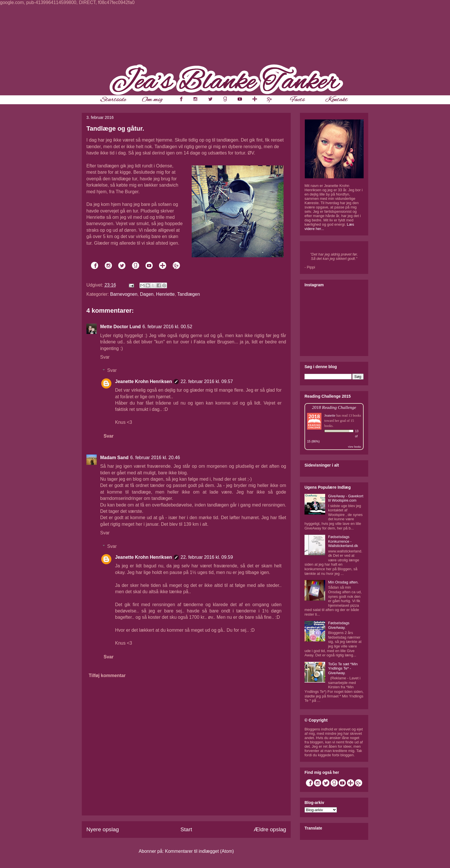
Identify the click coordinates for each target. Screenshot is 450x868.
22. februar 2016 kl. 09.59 (207, 557)
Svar (105, 357)
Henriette (165, 294)
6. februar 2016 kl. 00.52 (167, 327)
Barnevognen (124, 294)
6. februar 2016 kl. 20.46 (155, 458)
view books (354, 447)
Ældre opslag (270, 829)
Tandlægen (188, 294)
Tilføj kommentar (107, 675)
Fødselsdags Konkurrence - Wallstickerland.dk (343, 541)
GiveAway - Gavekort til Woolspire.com (346, 498)
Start (186, 829)
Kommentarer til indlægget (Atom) (199, 851)
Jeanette (330, 415)
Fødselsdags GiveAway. (339, 625)
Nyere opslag (103, 829)
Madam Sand (114, 458)
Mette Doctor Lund (120, 327)
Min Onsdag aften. (343, 582)
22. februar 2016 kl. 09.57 (207, 381)
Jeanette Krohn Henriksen (143, 381)
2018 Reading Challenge (334, 407)
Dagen (147, 294)
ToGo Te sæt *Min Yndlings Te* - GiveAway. (343, 668)
